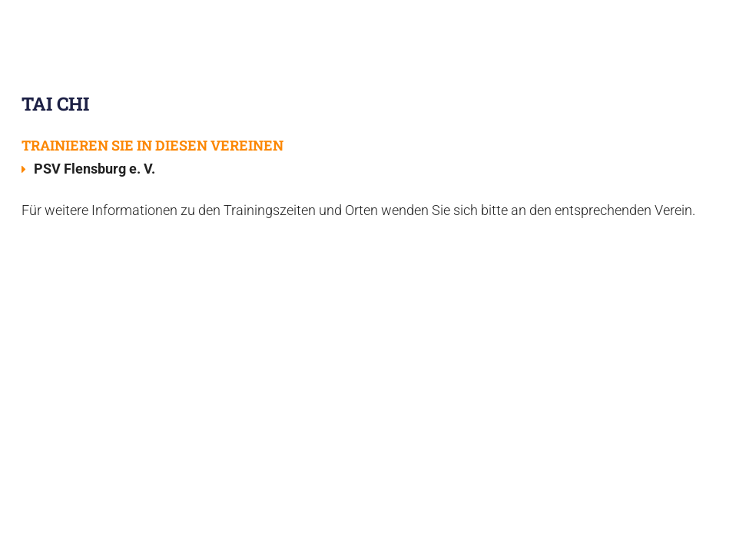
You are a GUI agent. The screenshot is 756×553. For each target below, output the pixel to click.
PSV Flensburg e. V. (96, 169)
